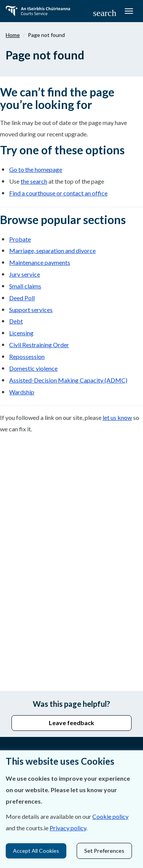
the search (34, 181)
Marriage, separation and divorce (52, 251)
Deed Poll (22, 298)
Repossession (27, 356)
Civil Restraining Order (39, 345)
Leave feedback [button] (71, 723)
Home (13, 35)
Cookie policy (110, 816)
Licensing (21, 333)
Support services (31, 310)
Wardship (22, 392)
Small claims (25, 286)
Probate (20, 239)
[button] (105, 13)
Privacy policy (68, 828)
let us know (117, 417)
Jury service (25, 274)
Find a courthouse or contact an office (58, 193)
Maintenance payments (40, 262)
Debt (16, 321)
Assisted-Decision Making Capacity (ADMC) (68, 380)
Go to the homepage (36, 169)
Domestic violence (33, 368)
